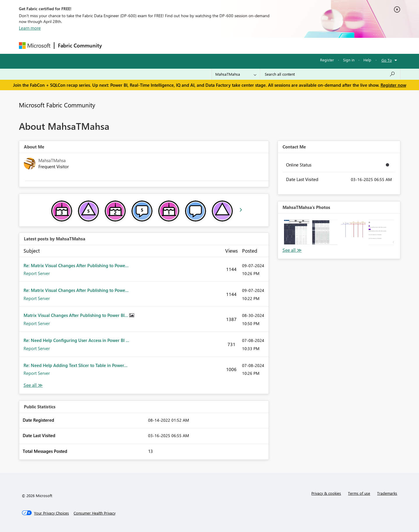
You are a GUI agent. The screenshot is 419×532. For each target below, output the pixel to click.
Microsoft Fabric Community (57, 105)
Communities (190, 46)
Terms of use (359, 493)
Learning (239, 46)
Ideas (165, 46)
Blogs (216, 46)
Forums (115, 46)
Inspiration (141, 46)
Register (327, 60)
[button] (297, 232)
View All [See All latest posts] (33, 385)
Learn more (30, 28)
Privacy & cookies (326, 493)
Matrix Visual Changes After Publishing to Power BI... (76, 315)
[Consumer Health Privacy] (95, 513)
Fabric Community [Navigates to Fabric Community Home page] (80, 45)
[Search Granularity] (236, 74)
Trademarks (387, 493)
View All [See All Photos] (292, 250)
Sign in (349, 60)
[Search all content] (330, 74)
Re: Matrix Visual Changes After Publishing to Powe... (76, 265)
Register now (393, 85)
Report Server (37, 273)
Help (367, 60)
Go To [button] (387, 60)
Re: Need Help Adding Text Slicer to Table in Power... (76, 365)
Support (263, 46)
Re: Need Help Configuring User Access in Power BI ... (76, 340)
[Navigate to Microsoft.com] (35, 46)
